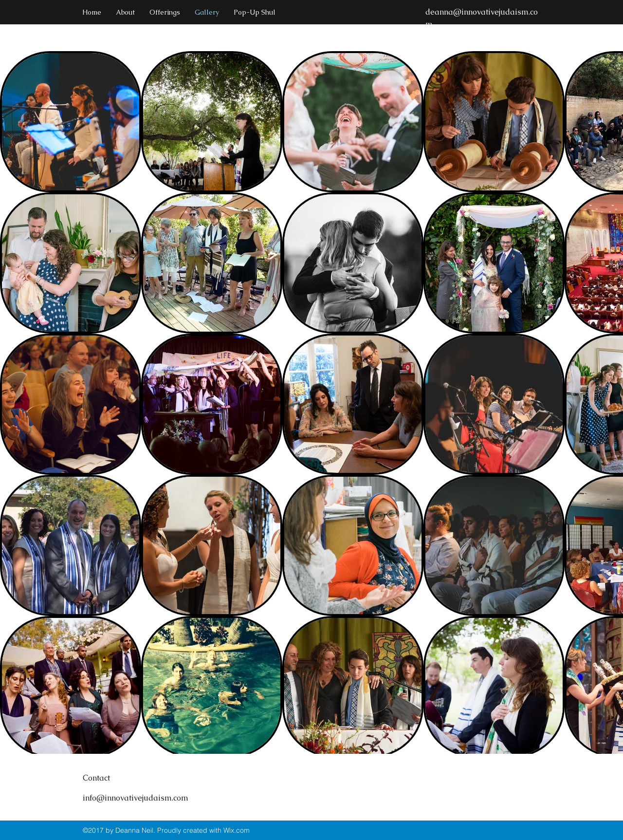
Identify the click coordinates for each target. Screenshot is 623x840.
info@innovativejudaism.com (136, 798)
